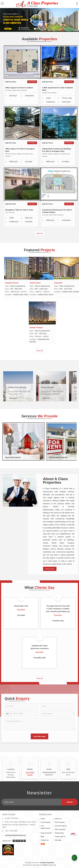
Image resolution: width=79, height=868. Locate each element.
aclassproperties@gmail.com (15, 832)
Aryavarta (58, 283)
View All (39, 233)
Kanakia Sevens (12, 283)
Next (74, 387)
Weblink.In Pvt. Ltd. (49, 862)
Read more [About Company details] (50, 569)
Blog (42, 834)
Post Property (60, 819)
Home (43, 816)
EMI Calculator (60, 827)
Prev (5, 387)
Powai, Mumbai (47, 387)
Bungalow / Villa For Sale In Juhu (19, 210)
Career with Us (60, 834)
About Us (58, 816)
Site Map (58, 837)
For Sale (69, 82)
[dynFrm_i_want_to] (58, 714)
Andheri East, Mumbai (17, 387)
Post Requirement (45, 824)
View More (13, 398)
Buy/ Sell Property (13, 457)
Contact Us (45, 837)
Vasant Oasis (35, 283)
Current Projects (61, 823)
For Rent (32, 82)
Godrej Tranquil (36, 327)
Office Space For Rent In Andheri (19, 88)
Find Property (45, 819)
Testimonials (59, 830)
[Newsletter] (31, 799)
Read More (21, 610)
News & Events (46, 830)
